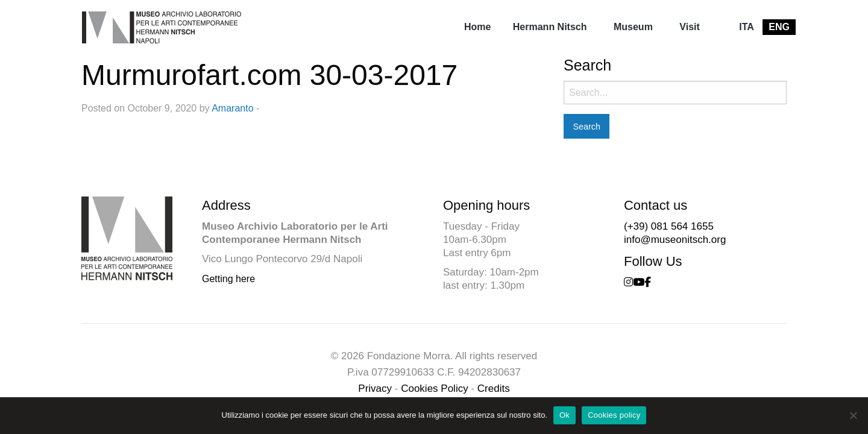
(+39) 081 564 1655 (669, 226)
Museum (633, 27)
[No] (853, 415)
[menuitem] (477, 27)
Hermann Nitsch (550, 27)
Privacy (375, 388)
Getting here (228, 279)
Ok (565, 415)
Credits (494, 388)
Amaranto (232, 108)
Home (477, 27)
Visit (690, 27)
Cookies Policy (435, 388)
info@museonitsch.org (675, 240)
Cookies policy (614, 415)
